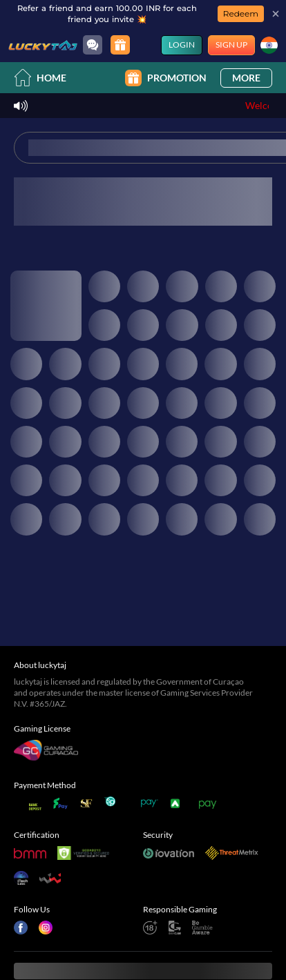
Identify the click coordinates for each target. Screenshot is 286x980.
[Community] (93, 45)
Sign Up (231, 45)
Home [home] (40, 78)
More (246, 78)
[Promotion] (120, 45)
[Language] (269, 45)
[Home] (43, 45)
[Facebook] (21, 849)
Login (182, 45)
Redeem (241, 13)
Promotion (166, 78)
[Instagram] (46, 849)
